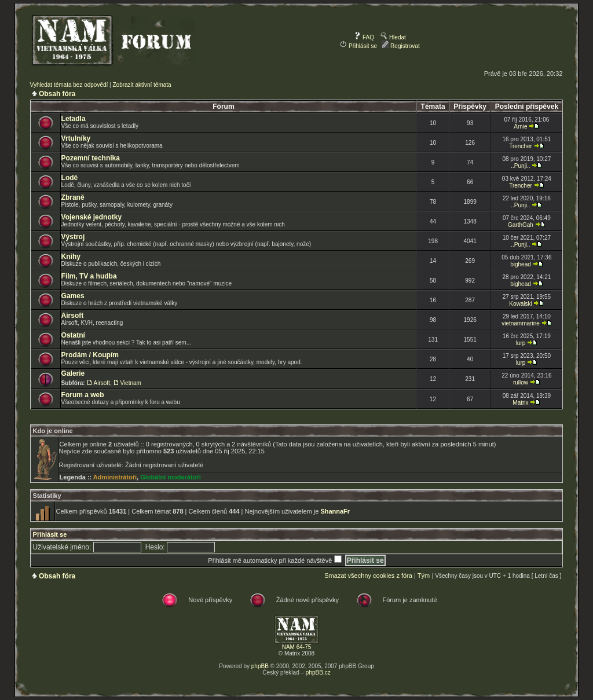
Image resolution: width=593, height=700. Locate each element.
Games (73, 296)
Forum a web (83, 395)
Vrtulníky (76, 138)
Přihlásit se (358, 46)
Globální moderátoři (171, 477)
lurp (521, 343)
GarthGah (521, 225)
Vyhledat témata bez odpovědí (69, 85)
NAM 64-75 (297, 647)
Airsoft (73, 316)
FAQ (364, 37)
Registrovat (400, 46)
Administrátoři (115, 477)
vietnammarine (521, 323)
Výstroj (73, 237)
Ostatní (73, 335)
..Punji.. (520, 166)
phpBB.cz (318, 672)
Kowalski (520, 304)
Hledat (393, 37)
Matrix (520, 403)
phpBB (260, 666)
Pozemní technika (91, 158)
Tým (424, 576)
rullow (521, 382)
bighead (521, 264)
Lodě (70, 178)
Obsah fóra (57, 94)
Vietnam (131, 383)
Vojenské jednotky (91, 217)
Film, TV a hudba (89, 276)
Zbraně (73, 197)
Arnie (520, 127)
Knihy (71, 256)
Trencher (521, 146)
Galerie (73, 373)
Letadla (74, 119)
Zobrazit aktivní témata (142, 85)
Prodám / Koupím (90, 355)
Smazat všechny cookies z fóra (368, 576)
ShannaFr (335, 511)
